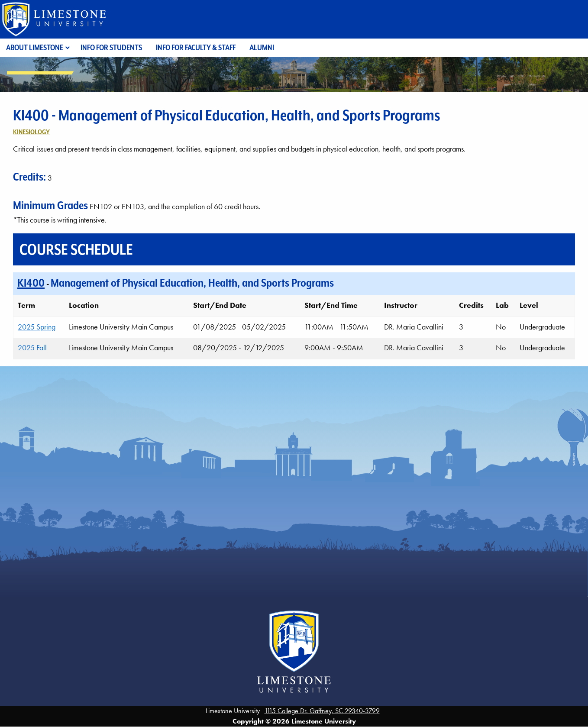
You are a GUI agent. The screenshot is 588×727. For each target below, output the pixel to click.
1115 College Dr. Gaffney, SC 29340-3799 (322, 711)
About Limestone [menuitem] (35, 47)
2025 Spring (37, 327)
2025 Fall (32, 348)
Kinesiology (31, 132)
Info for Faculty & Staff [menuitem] (196, 47)
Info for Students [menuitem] (111, 47)
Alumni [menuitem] (262, 47)
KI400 (31, 283)
